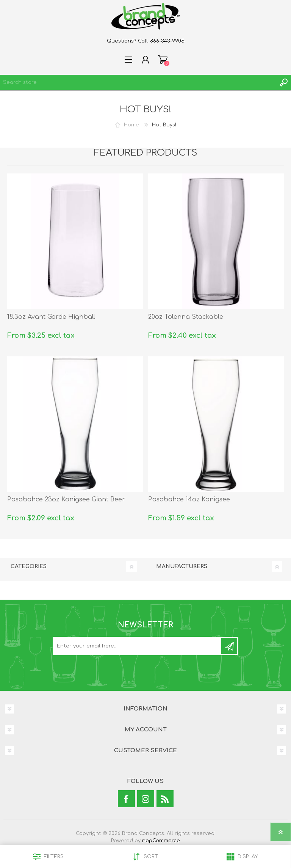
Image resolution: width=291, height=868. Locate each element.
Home (131, 125)
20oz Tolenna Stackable (186, 317)
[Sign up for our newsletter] (138, 646)
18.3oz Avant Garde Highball (51, 317)
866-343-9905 (167, 41)
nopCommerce (161, 841)
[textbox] (138, 82)
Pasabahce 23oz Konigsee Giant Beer (66, 499)
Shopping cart (163, 60)
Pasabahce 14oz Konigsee (189, 499)
